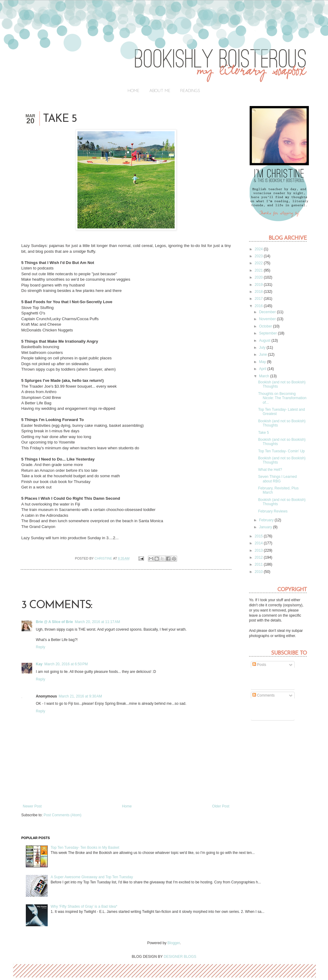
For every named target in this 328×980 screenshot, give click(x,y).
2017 (259, 299)
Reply (41, 647)
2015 (259, 536)
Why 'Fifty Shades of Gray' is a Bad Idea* (84, 906)
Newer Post (32, 806)
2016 (259, 306)
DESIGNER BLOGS (180, 957)
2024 (259, 249)
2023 (259, 256)
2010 (259, 572)
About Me (160, 91)
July (263, 348)
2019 (259, 285)
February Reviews (273, 511)
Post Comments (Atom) (62, 815)
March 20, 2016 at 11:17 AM (97, 622)
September (268, 333)
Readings (190, 91)
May (263, 362)
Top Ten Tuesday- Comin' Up (281, 451)
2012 (259, 557)
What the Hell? (270, 470)
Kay (39, 664)
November (268, 319)
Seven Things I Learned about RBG (277, 479)
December (268, 312)
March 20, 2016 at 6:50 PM (66, 664)
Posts (259, 665)
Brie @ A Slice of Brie (54, 622)
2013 (259, 550)
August (265, 341)
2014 (259, 543)
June (263, 355)
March (265, 376)
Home (133, 91)
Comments (263, 695)
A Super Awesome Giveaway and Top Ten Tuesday (92, 877)
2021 (259, 270)
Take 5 (263, 433)
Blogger (174, 943)
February (267, 520)
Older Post (221, 806)
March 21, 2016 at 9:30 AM (80, 696)
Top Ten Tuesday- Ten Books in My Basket (85, 848)
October (266, 326)
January (266, 527)
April (263, 369)
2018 (259, 292)
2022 (259, 263)
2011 (259, 564)
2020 (259, 277)
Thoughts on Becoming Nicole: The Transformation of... (282, 398)
